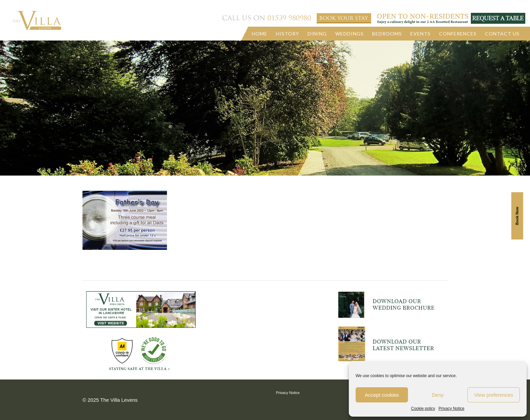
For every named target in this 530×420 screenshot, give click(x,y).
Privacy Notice (451, 409)
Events (420, 34)
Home (260, 34)
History (287, 34)
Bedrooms (387, 34)
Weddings (350, 34)
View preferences (494, 395)
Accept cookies (382, 395)
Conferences (458, 34)
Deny (438, 395)
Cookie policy (423, 409)
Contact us (502, 34)
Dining (317, 34)
